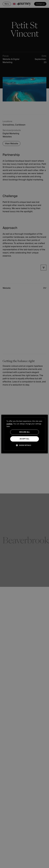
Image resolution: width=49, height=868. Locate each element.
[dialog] (24, 434)
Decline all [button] (25, 432)
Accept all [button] (25, 439)
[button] (25, 445)
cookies (9, 424)
